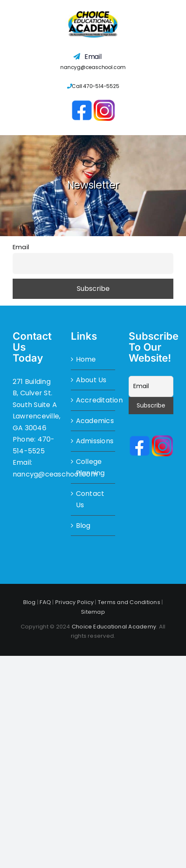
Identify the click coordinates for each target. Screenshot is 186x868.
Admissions (94, 441)
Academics (94, 421)
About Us (91, 380)
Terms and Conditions (129, 602)
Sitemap (93, 612)
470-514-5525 (101, 86)
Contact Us (90, 499)
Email (21, 247)
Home (86, 359)
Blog (83, 526)
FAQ (45, 602)
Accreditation (94, 400)
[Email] (151, 386)
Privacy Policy (74, 602)
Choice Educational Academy (114, 627)
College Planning (90, 467)
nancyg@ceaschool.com (93, 67)
